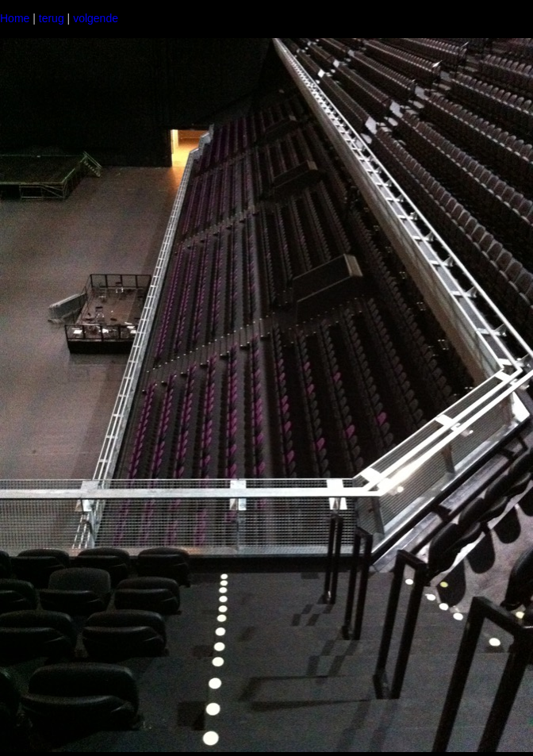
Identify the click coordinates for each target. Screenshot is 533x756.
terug (52, 18)
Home (15, 18)
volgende (96, 18)
